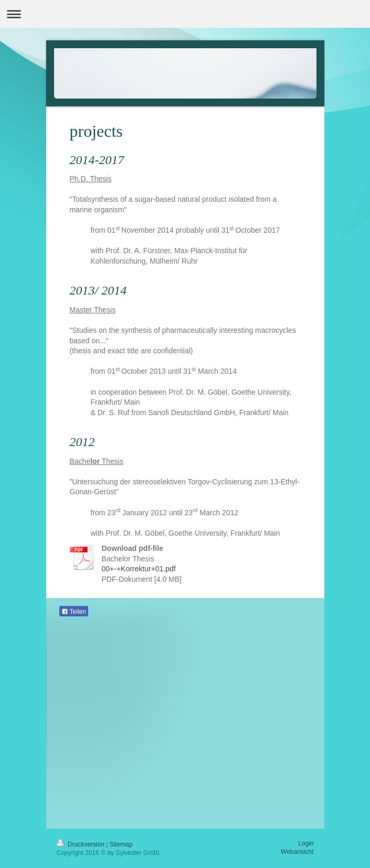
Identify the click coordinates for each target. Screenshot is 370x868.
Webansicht (297, 852)
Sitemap (121, 844)
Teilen (74, 612)
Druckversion (82, 844)
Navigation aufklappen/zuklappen (185, 14)
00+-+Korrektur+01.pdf (139, 569)
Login (306, 843)
